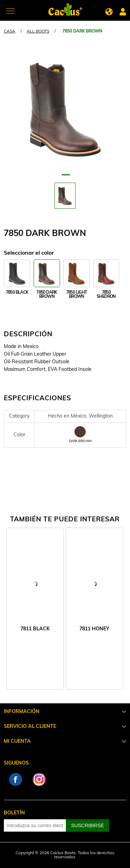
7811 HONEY (94, 629)
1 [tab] (65, 177)
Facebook (16, 779)
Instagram (39, 779)
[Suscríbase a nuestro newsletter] (35, 825)
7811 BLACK (35, 629)
